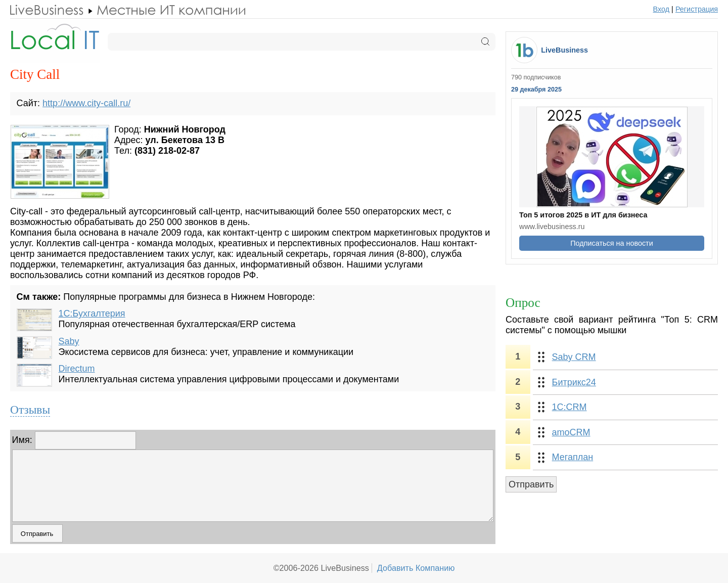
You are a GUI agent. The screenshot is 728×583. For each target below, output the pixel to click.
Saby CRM (574, 357)
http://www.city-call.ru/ (86, 103)
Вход (662, 9)
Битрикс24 (574, 382)
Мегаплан (573, 457)
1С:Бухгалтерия (92, 313)
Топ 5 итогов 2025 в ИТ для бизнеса (583, 215)
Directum (77, 369)
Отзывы (30, 410)
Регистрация (697, 9)
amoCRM (571, 432)
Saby (69, 341)
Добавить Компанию (416, 568)
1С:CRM (570, 407)
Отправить (531, 484)
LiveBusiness (564, 50)
